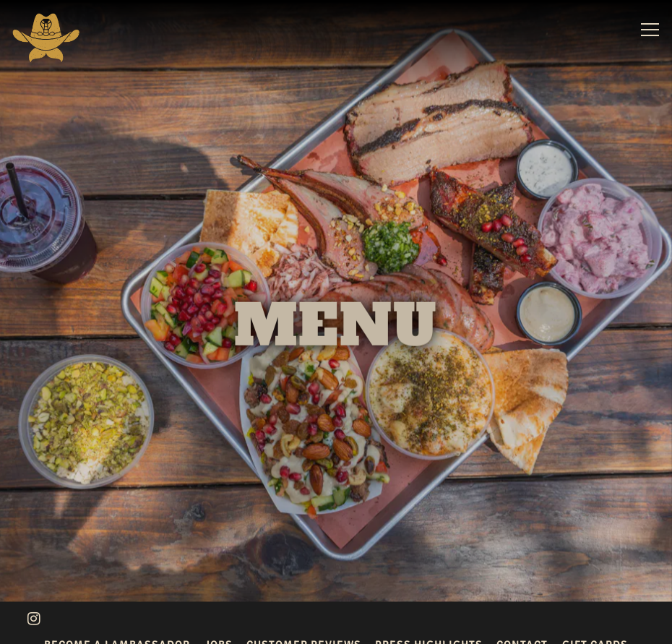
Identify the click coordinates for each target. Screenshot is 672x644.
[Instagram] (34, 611)
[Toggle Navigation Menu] (650, 30)
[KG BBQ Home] (46, 37)
